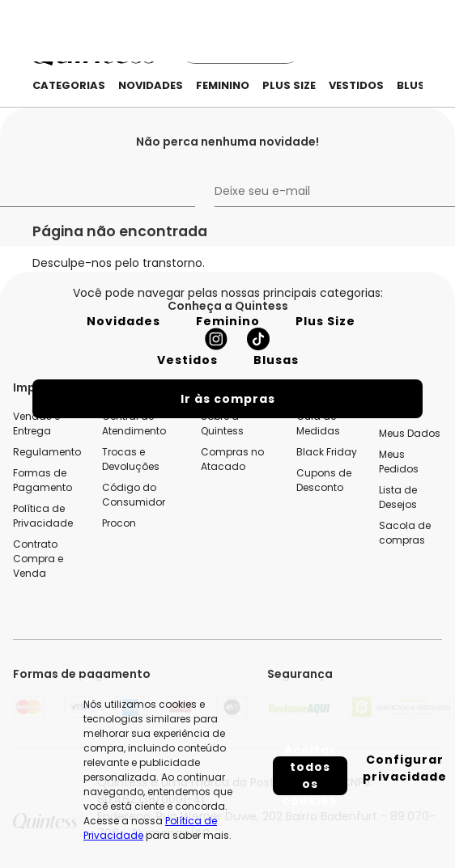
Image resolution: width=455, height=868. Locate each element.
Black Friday (327, 452)
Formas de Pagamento (43, 480)
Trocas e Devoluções (131, 459)
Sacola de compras (405, 533)
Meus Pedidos (399, 462)
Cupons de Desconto (324, 480)
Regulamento (47, 452)
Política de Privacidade (43, 516)
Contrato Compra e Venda (38, 559)
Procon (119, 523)
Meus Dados (410, 433)
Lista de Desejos (398, 497)
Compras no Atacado (232, 459)
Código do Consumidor (134, 495)
